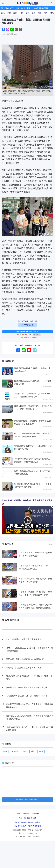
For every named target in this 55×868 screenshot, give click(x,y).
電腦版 (19, 813)
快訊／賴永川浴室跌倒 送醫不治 (27, 345)
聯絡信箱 (35, 813)
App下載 (22, 818)
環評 (41, 751)
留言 (35, 350)
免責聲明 (18, 826)
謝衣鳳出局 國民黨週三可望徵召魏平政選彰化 (27, 687)
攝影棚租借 (32, 818)
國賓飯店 (15, 751)
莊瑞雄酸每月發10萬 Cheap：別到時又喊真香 (27, 696)
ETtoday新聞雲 (28, 3)
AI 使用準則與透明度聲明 (31, 826)
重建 (33, 751)
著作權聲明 (36, 822)
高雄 (5, 751)
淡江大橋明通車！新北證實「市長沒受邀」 (25, 639)
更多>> (51, 544)
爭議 (25, 751)
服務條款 (28, 822)
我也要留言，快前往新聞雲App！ (28, 800)
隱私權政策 (19, 822)
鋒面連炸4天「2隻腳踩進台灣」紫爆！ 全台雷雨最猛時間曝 (26, 8)
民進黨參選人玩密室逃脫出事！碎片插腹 (24, 668)
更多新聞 (35, 331)
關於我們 (27, 813)
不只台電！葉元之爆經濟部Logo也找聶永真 (25, 659)
